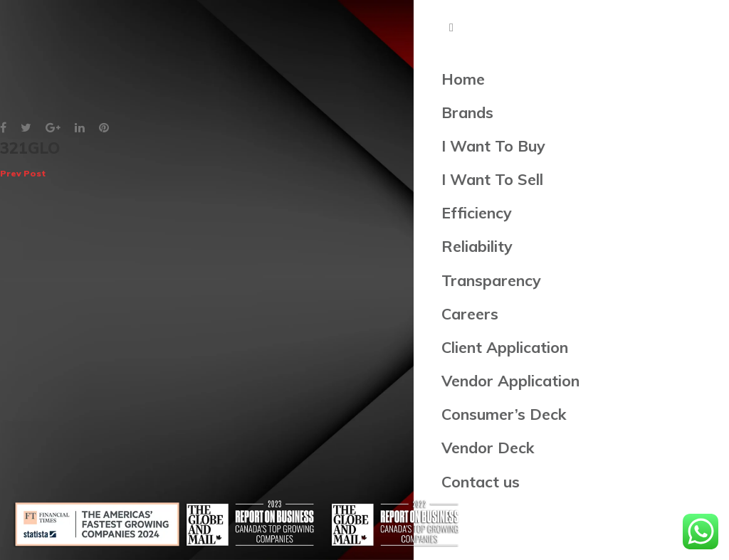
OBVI (706, 159)
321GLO (30, 159)
